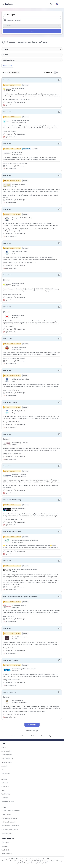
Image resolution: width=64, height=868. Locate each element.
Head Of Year (7, 339)
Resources (5, 842)
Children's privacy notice (10, 829)
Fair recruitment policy (9, 822)
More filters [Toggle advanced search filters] (8, 66)
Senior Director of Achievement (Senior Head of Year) (20, 597)
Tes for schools (7, 854)
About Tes (5, 783)
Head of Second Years (10, 692)
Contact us (5, 786)
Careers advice (7, 755)
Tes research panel (8, 801)
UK (3, 770)
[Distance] (32, 26)
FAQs (3, 790)
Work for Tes (6, 794)
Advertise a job (6, 751)
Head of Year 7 (8, 628)
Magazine (5, 846)
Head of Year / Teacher (10, 402)
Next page (32, 725)
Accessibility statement (9, 818)
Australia (4, 766)
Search (32, 31)
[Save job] (59, 80)
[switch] (56, 72)
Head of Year (7, 80)
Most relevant (14, 72)
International (6, 773)
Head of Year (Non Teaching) (12, 500)
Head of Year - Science (10, 660)
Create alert (48, 72)
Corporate (5, 798)
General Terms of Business (11, 811)
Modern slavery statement (10, 826)
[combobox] (32, 15)
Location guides (7, 762)
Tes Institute (6, 850)
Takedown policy (7, 833)
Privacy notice (6, 814)
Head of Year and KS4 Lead (12, 532)
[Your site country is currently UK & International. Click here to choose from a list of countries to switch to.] (58, 4)
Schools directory (7, 758)
